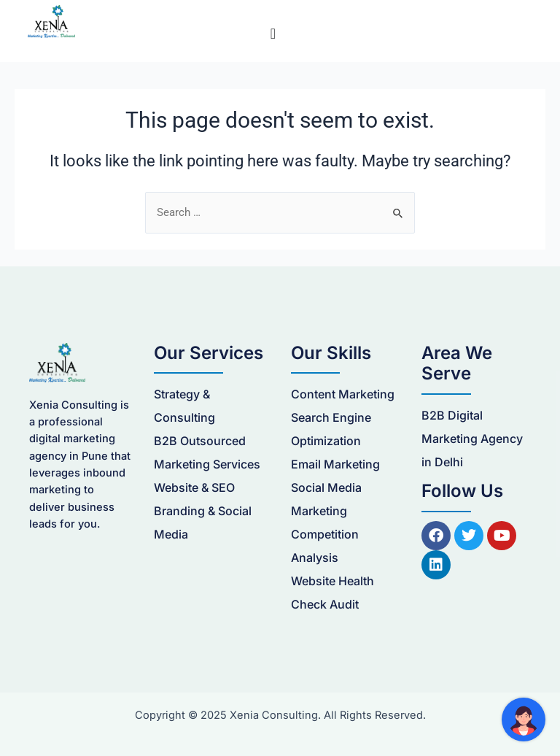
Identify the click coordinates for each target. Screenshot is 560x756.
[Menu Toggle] (273, 34)
